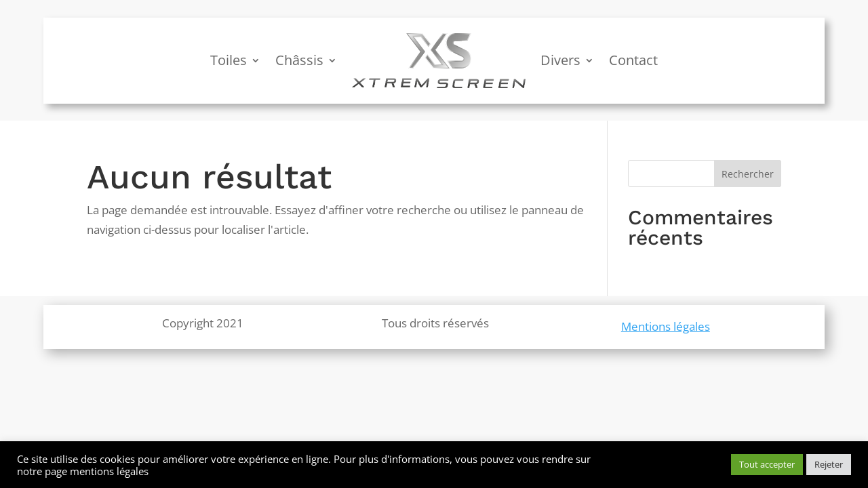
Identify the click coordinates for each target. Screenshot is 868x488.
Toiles (229, 60)
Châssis (299, 60)
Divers (560, 60)
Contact (633, 60)
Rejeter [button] (829, 464)
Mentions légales (666, 326)
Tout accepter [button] (767, 464)
